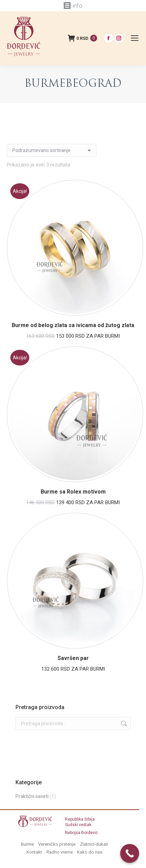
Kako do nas (90, 852)
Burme (27, 844)
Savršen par (73, 658)
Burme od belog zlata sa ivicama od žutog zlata (73, 325)
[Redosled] (52, 150)
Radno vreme (60, 852)
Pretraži (123, 724)
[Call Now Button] (130, 853)
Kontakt (34, 852)
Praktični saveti (32, 796)
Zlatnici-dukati (94, 844)
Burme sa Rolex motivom (73, 492)
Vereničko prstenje (57, 844)
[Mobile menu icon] (135, 38)
